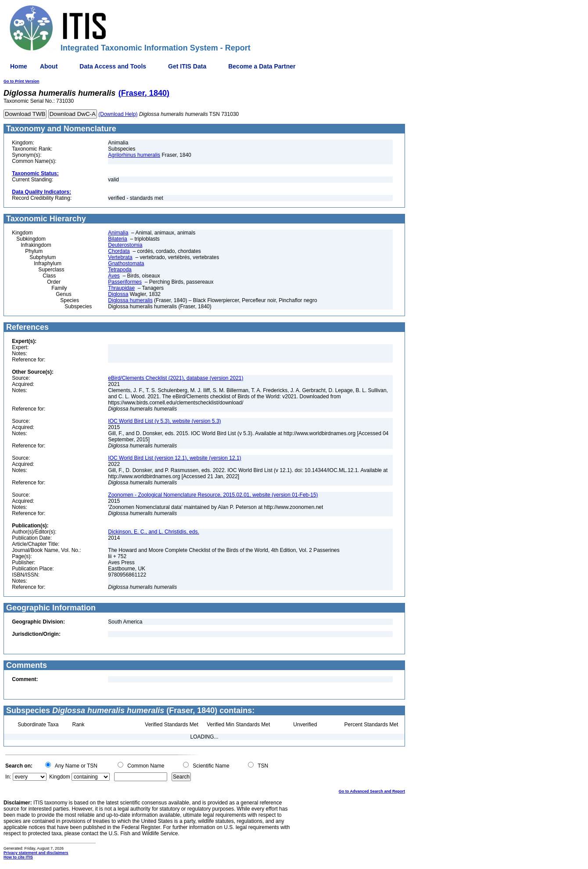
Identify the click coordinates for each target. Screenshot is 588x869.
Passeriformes (125, 282)
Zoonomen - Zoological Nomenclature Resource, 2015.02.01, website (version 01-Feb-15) (213, 495)
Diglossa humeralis (130, 300)
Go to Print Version (22, 81)
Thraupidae (121, 288)
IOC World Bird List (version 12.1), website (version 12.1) (174, 458)
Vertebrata (120, 257)
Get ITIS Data (187, 66)
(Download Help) (118, 114)
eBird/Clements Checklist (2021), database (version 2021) (176, 378)
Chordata (119, 251)
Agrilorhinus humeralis (134, 155)
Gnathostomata (126, 263)
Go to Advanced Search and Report (372, 791)
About (49, 66)
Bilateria (117, 239)
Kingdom (59, 777)
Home (19, 66)
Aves (114, 276)
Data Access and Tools (113, 66)
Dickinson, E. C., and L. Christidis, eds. (153, 532)
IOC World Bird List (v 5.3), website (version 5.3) (164, 421)
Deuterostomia (125, 245)
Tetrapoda (120, 270)
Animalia (118, 233)
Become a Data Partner (262, 66)
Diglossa (118, 294)
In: (8, 777)
